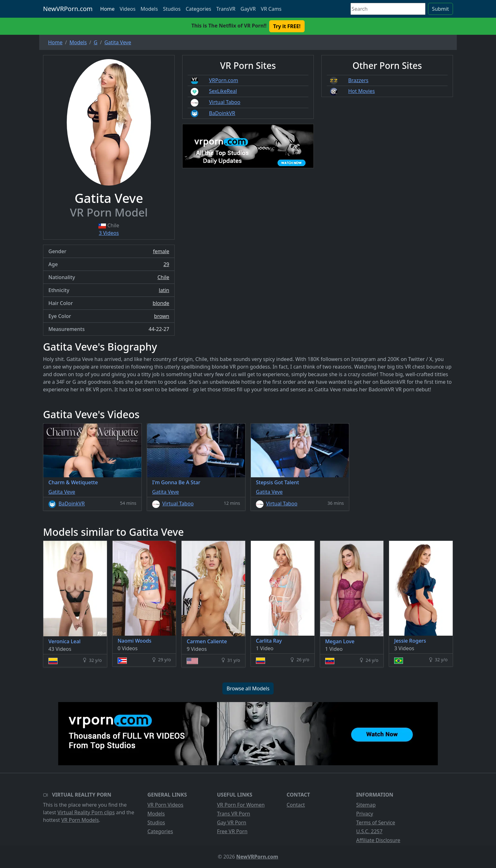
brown (162, 316)
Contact (296, 805)
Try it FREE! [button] (287, 26)
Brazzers (358, 80)
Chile (163, 277)
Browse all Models (248, 688)
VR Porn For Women (241, 805)
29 (166, 264)
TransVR (226, 9)
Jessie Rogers (410, 641)
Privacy (365, 814)
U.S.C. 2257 (369, 831)
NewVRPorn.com (68, 9)
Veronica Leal (65, 641)
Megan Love (340, 641)
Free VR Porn (232, 831)
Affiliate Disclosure (378, 840)
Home (108, 9)
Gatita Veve (62, 492)
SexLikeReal (223, 91)
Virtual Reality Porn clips (86, 812)
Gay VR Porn (232, 822)
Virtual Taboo (225, 102)
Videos (127, 9)
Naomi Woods (135, 641)
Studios (172, 9)
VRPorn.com (224, 80)
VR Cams (271, 9)
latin (164, 290)
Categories (198, 9)
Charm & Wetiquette (73, 482)
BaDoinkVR (222, 113)
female (161, 251)
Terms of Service (376, 822)
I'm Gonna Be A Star (176, 482)
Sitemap (366, 805)
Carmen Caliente (207, 641)
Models (149, 9)
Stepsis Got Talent (277, 482)
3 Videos (109, 233)
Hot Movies (362, 91)
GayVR (248, 9)
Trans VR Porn (234, 814)
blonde (161, 303)
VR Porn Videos (165, 805)
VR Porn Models (80, 820)
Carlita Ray (269, 641)
